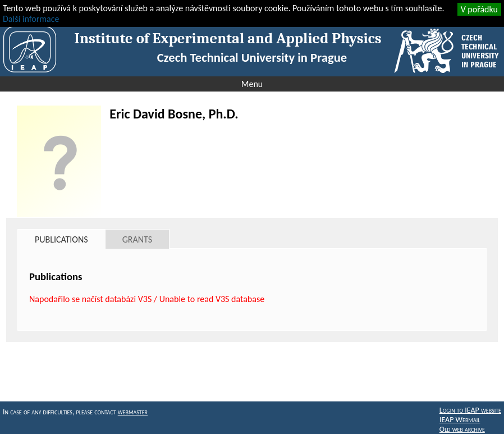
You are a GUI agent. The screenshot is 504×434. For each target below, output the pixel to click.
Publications (61, 239)
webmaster (133, 412)
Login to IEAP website (470, 410)
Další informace (31, 19)
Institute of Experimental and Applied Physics (228, 38)
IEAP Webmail (460, 420)
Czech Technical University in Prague (252, 57)
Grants (137, 239)
